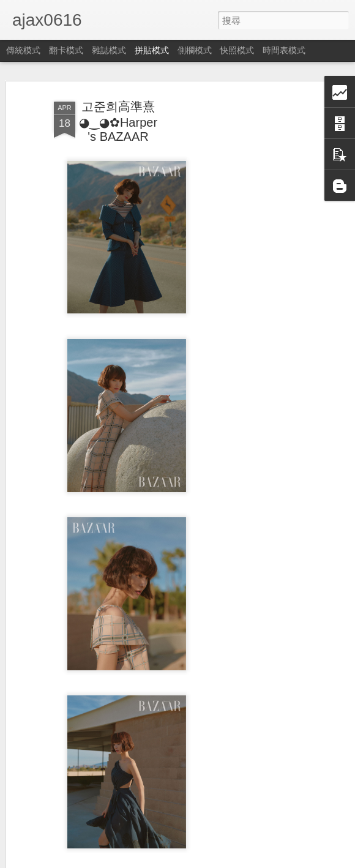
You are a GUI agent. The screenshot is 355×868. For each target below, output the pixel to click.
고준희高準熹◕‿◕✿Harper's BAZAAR (118, 115)
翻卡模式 (66, 50)
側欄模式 (195, 50)
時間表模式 (284, 50)
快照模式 (237, 50)
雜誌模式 (109, 50)
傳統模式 (23, 50)
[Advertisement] (250, 282)
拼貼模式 (152, 50)
